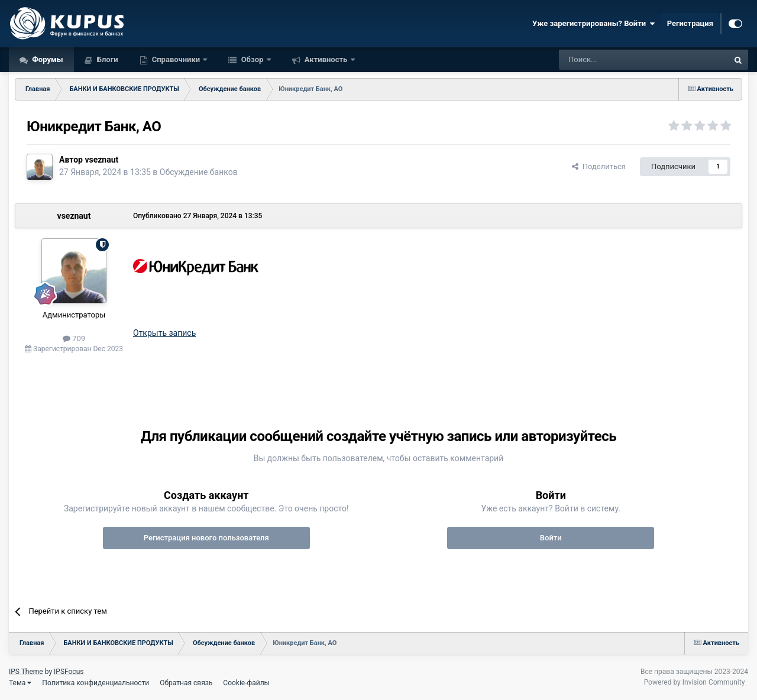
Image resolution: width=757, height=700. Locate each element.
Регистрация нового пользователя (206, 538)
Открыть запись (164, 333)
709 (74, 338)
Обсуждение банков (199, 172)
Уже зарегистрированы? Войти (594, 24)
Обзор (252, 59)
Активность (326, 59)
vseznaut (101, 160)
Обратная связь (186, 683)
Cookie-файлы (246, 683)
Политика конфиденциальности (96, 683)
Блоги (107, 59)
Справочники (176, 59)
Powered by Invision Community (695, 682)
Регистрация (690, 23)
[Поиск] (617, 60)
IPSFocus (69, 672)
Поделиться (599, 166)
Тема (20, 683)
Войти (551, 538)
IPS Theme (26, 672)
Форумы (47, 59)
